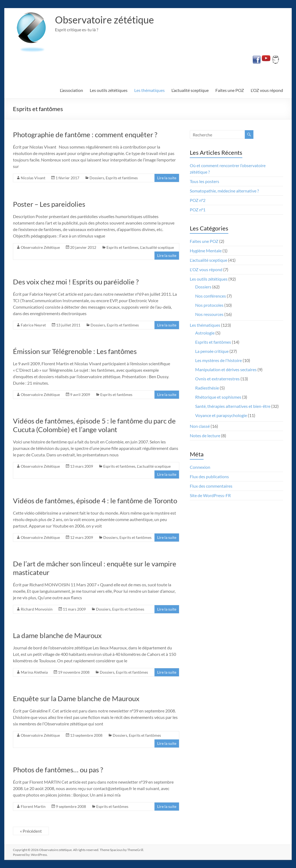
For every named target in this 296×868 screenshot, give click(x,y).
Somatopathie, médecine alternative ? (224, 191)
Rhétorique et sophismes (218, 397)
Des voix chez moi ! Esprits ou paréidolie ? (76, 282)
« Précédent (31, 831)
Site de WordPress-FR (210, 495)
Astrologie (205, 333)
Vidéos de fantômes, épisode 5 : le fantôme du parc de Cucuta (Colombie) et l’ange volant (94, 425)
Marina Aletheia (34, 672)
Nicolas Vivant (33, 178)
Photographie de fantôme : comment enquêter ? (85, 135)
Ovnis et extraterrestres (217, 379)
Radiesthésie (207, 388)
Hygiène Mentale (206, 251)
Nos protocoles (209, 305)
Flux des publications (209, 476)
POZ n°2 (198, 200)
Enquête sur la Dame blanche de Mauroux (76, 698)
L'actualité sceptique (157, 247)
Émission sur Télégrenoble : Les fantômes (75, 351)
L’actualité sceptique (190, 90)
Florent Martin (33, 806)
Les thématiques (149, 90)
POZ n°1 (198, 210)
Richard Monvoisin (37, 609)
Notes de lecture (205, 435)
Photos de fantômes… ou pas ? (58, 770)
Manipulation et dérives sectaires (226, 369)
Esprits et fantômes (122, 178)
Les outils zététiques (109, 90)
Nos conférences (211, 296)
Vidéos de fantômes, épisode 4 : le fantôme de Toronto (95, 501)
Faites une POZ (230, 90)
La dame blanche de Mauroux (57, 635)
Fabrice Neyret (33, 325)
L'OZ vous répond (206, 269)
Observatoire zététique (104, 20)
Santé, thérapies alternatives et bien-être (233, 406)
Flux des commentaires (211, 486)
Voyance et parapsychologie (221, 415)
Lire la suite (167, 178)
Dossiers (97, 178)
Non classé (200, 426)
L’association (71, 90)
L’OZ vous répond (267, 90)
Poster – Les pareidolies (49, 204)
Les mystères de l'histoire (218, 360)
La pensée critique (212, 351)
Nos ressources (209, 314)
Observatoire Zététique (40, 247)
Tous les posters (204, 181)
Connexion (200, 467)
